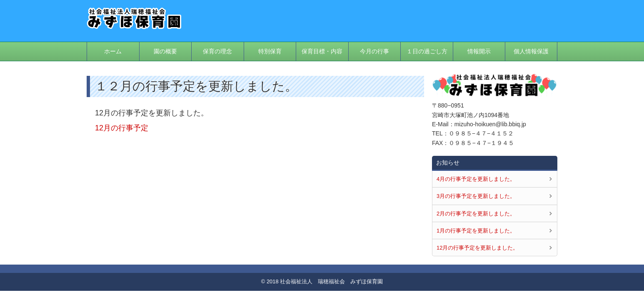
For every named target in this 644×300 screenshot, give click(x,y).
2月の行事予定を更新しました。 (476, 214)
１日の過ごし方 (427, 51)
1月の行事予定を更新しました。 (476, 231)
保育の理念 (217, 51)
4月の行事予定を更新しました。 (476, 179)
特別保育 (270, 51)
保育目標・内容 (322, 51)
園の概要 (165, 51)
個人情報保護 (531, 51)
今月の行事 (374, 51)
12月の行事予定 (122, 128)
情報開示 (479, 51)
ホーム (113, 51)
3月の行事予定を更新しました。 (476, 196)
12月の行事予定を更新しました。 (477, 248)
